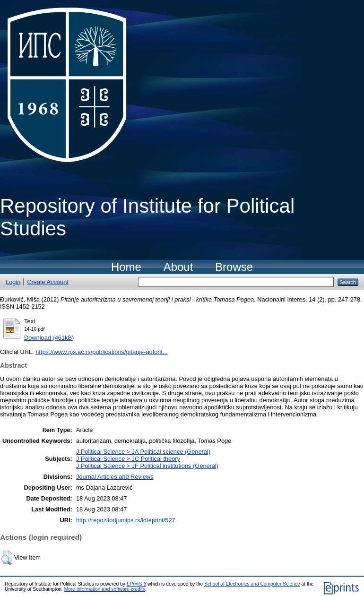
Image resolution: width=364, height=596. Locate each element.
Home (126, 267)
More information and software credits (105, 589)
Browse (234, 267)
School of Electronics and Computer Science (252, 584)
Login (13, 282)
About (178, 267)
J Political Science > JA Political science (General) (143, 452)
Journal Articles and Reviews (115, 477)
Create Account (48, 282)
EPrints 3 (137, 584)
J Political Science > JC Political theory (128, 459)
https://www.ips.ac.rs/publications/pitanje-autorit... (102, 352)
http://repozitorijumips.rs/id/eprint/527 (126, 520)
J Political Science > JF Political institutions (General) (147, 466)
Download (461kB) (49, 338)
